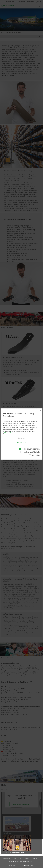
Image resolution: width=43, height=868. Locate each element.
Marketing (36, 455)
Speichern (21, 438)
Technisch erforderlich (31, 449)
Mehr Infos (8, 432)
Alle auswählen (22, 443)
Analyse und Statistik (31, 452)
